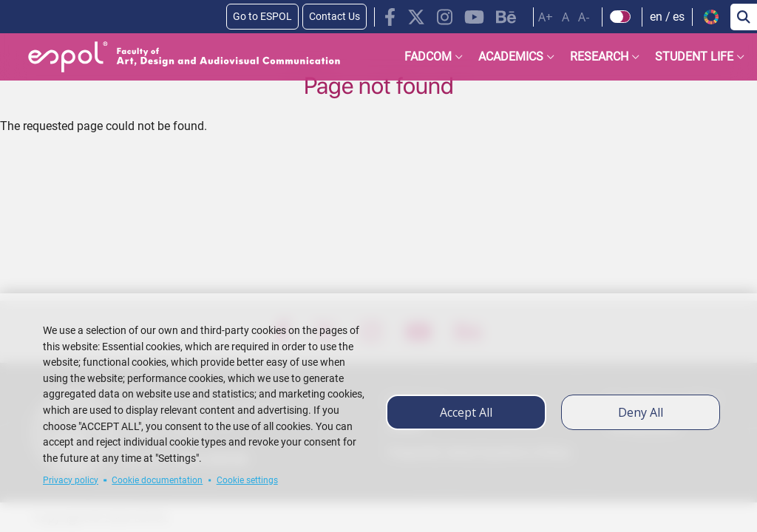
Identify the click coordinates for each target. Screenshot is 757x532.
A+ (546, 17)
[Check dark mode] (621, 17)
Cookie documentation (157, 480)
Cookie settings (247, 480)
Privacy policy (71, 480)
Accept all (466, 412)
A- (584, 17)
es (679, 17)
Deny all (641, 412)
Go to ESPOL (262, 16)
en (656, 17)
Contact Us (335, 16)
